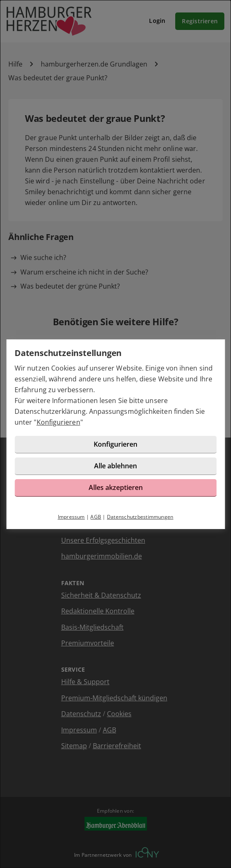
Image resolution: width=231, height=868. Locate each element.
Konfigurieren (58, 422)
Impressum (71, 517)
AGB (96, 517)
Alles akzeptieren (116, 487)
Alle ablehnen (115, 466)
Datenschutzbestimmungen (140, 517)
